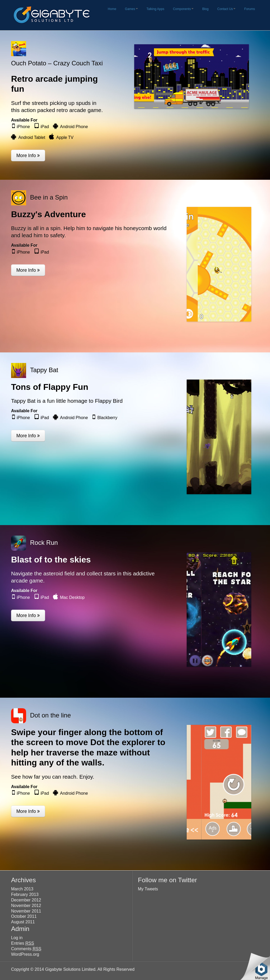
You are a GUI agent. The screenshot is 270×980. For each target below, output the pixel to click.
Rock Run (44, 543)
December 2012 (26, 900)
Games (131, 9)
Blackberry (107, 418)
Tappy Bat (44, 370)
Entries (23, 943)
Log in (17, 938)
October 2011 (24, 916)
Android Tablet (32, 137)
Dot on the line (50, 715)
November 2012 (26, 906)
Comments (26, 949)
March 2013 (22, 889)
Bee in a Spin (49, 197)
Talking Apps (155, 9)
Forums (250, 9)
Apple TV (65, 137)
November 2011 (26, 911)
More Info (28, 156)
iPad (45, 127)
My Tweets (148, 889)
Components (183, 9)
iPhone (23, 127)
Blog (205, 9)
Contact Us (226, 9)
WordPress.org (25, 954)
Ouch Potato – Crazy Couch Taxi (57, 63)
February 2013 (25, 894)
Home (112, 9)
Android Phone (74, 127)
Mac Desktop (72, 597)
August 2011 (23, 922)
